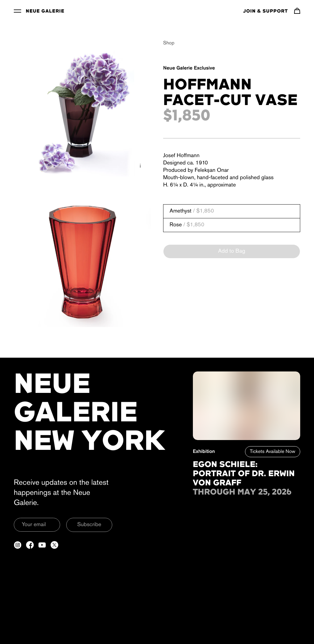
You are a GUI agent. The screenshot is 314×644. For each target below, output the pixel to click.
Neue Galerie (45, 11)
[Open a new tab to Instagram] (18, 545)
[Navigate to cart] (297, 11)
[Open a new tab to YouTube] (42, 545)
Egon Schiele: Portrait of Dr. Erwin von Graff (244, 474)
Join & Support (266, 11)
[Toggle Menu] (17, 11)
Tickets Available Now (273, 452)
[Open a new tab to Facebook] (30, 545)
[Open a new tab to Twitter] (54, 545)
